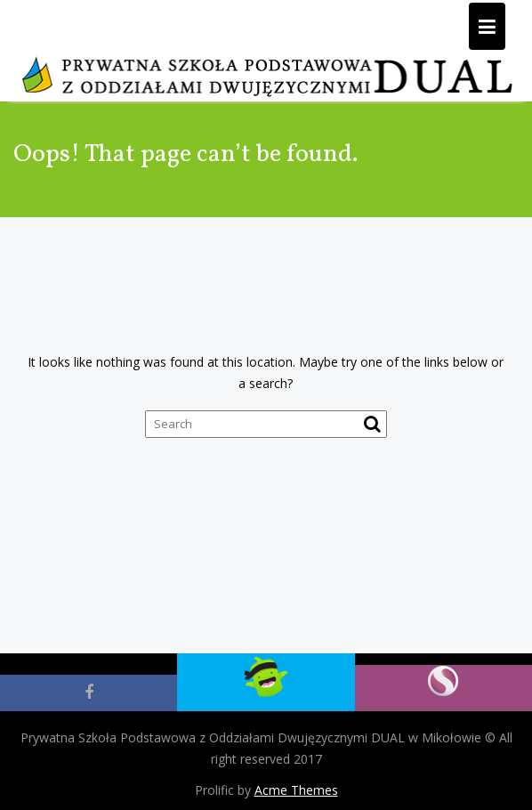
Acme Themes (296, 790)
